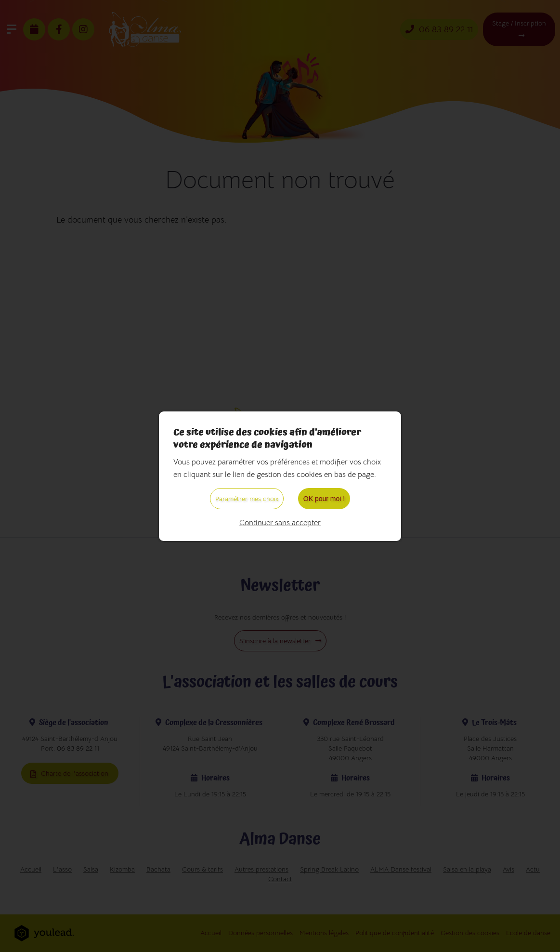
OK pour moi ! (324, 499)
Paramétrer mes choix (247, 499)
